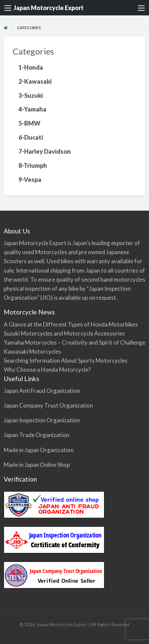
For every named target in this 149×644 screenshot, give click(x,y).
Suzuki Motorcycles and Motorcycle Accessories (64, 333)
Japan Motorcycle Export (48, 8)
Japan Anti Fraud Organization (42, 391)
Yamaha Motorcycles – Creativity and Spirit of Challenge (74, 342)
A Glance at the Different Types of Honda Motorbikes (71, 324)
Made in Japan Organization (39, 450)
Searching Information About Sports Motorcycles (66, 361)
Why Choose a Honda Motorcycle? (47, 370)
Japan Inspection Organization (42, 420)
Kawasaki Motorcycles (32, 351)
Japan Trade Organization (36, 435)
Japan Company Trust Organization (48, 405)
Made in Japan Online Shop (37, 465)
